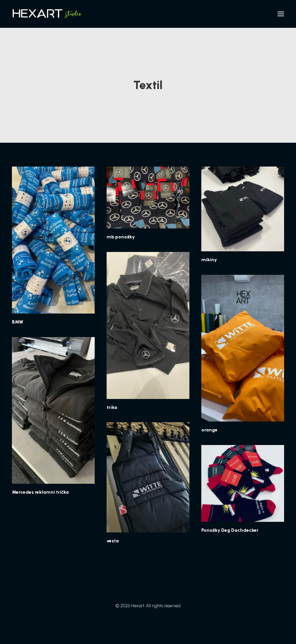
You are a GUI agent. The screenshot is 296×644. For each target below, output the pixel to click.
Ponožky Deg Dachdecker (230, 530)
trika (112, 407)
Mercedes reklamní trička (40, 492)
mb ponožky (121, 237)
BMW (18, 322)
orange (209, 430)
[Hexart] (48, 14)
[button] (281, 14)
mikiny (209, 260)
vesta (113, 541)
